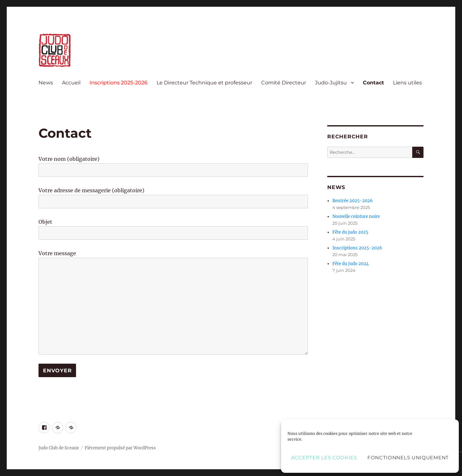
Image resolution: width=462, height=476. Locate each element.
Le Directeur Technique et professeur (204, 83)
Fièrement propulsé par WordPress (120, 448)
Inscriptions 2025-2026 (119, 83)
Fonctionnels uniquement (408, 458)
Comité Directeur (284, 83)
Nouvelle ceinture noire (356, 216)
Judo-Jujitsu (331, 83)
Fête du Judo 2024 (351, 264)
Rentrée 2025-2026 (353, 201)
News (46, 83)
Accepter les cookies (324, 458)
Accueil (71, 83)
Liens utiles (407, 83)
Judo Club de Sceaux (59, 448)
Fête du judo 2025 (350, 232)
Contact (373, 83)
